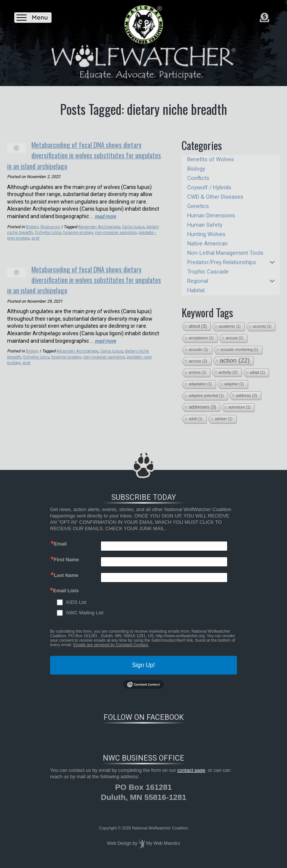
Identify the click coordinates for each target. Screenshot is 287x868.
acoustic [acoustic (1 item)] (198, 350)
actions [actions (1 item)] (197, 372)
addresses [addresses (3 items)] (202, 407)
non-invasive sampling (114, 230)
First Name (66, 560)
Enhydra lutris (47, 230)
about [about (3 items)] (198, 326)
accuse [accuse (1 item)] (234, 338)
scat (36, 236)
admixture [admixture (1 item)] (239, 407)
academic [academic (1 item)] (230, 326)
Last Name (66, 575)
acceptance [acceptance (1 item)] (201, 338)
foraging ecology (77, 230)
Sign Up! (143, 665)
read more (106, 214)
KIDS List (76, 602)
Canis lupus (133, 225)
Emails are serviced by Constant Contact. (111, 645)
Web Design (119, 843)
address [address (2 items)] (247, 395)
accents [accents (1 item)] (262, 326)
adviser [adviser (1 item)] (224, 419)
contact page (191, 770)
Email (60, 544)
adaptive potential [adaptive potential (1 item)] (206, 396)
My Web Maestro (163, 843)
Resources (51, 225)
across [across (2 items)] (198, 361)
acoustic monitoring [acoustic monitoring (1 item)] (239, 350)
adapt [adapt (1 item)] (257, 372)
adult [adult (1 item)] (196, 419)
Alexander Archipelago (99, 225)
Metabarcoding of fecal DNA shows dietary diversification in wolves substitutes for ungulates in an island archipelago (95, 154)
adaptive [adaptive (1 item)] (234, 384)
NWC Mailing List (85, 613)
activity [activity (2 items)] (228, 372)
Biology (32, 225)
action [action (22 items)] (235, 360)
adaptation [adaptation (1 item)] (200, 384)
